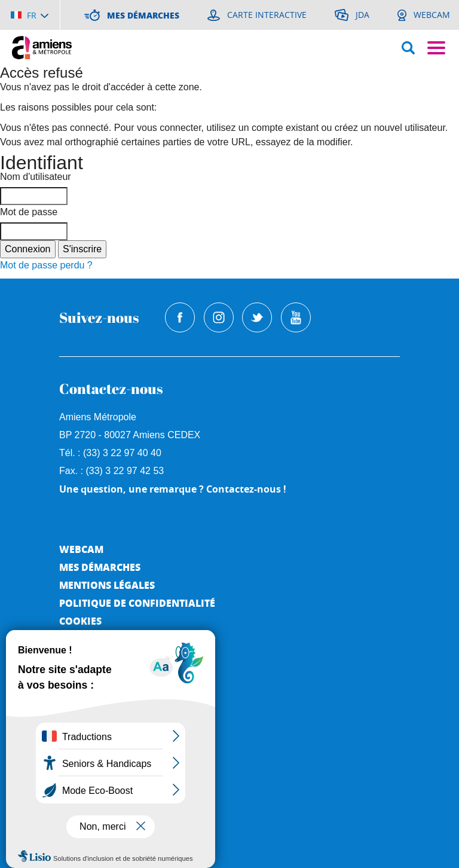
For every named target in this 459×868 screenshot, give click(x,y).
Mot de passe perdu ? (46, 265)
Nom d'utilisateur (36, 177)
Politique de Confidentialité (137, 603)
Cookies (80, 621)
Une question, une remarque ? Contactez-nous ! (173, 489)
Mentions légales (107, 585)
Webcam (81, 549)
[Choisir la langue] (30, 15)
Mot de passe (29, 212)
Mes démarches (100, 567)
